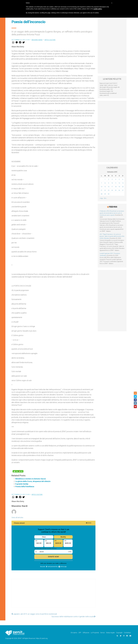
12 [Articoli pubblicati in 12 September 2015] (119, 183)
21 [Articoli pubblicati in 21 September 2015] (101, 190)
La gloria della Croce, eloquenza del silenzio (33, 481)
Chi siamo (74, 633)
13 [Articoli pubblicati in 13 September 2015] (123, 183)
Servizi (102, 633)
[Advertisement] (53, 595)
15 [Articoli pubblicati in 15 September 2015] (105, 187)
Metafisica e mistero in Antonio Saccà (31, 479)
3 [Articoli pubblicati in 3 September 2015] (112, 179)
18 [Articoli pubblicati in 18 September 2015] (116, 187)
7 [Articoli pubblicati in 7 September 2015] (101, 183)
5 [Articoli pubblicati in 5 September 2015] (119, 179)
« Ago (101, 198)
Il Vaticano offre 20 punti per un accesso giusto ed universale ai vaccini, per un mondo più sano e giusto (112, 213)
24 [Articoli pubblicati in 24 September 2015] (112, 190)
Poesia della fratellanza (25, 486)
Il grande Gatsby (22, 484)
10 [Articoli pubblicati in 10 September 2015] (112, 183)
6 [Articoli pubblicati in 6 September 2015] (123, 179)
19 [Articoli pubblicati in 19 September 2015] (119, 187)
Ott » (105, 198)
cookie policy (98, 9)
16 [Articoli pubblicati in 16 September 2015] (109, 187)
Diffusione (86, 633)
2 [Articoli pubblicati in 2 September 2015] (109, 179)
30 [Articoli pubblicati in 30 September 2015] (109, 194)
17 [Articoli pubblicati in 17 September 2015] (112, 187)
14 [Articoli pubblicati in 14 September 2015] (101, 187)
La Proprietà (95, 633)
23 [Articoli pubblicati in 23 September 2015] (109, 190)
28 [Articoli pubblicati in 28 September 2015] (101, 194)
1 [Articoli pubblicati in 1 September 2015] (105, 179)
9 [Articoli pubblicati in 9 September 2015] (109, 183)
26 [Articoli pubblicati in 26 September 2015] (119, 190)
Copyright (119, 633)
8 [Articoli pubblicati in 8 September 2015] (105, 183)
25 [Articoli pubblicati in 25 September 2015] (116, 190)
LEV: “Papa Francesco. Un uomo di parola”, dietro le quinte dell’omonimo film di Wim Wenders (112, 236)
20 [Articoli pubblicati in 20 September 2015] (123, 187)
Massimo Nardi (37, 40)
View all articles (17, 517)
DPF (80, 633)
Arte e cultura (50, 40)
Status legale (110, 633)
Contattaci (127, 633)
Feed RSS (113, 207)
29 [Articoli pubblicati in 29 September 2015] (105, 194)
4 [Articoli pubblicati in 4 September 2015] (116, 179)
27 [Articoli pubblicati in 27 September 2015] (123, 190)
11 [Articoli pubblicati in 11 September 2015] (116, 183)
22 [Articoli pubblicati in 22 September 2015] (105, 190)
